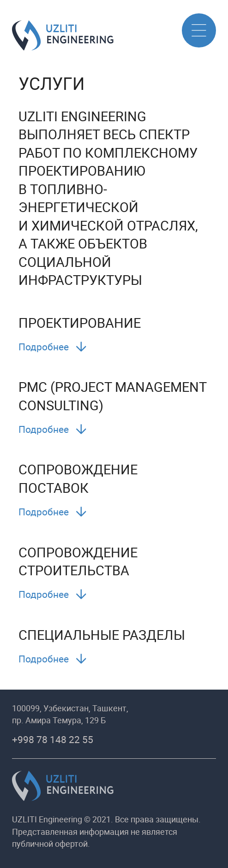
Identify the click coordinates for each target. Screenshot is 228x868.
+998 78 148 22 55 (53, 739)
